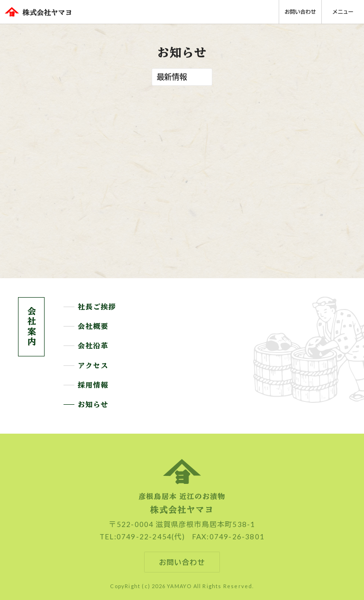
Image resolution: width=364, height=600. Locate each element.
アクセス (93, 366)
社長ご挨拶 (97, 307)
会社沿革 (93, 346)
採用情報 (93, 385)
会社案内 (31, 327)
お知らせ (93, 405)
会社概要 (93, 327)
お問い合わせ (300, 12)
